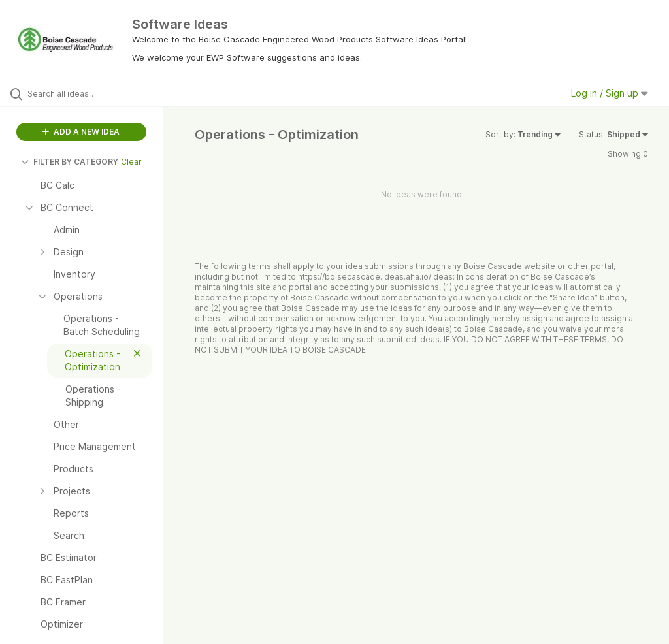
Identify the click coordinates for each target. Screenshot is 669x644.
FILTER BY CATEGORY (70, 162)
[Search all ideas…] (88, 93)
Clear (131, 162)
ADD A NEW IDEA (81, 132)
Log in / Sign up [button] (610, 93)
